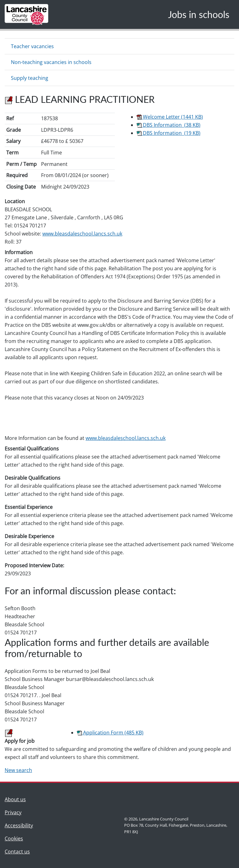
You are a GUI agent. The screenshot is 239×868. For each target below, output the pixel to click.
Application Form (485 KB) (110, 733)
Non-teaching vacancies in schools (51, 62)
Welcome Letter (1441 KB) (170, 117)
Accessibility (19, 825)
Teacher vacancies (32, 46)
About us (19, 799)
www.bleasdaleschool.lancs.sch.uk (82, 234)
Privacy (13, 812)
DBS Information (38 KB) (169, 125)
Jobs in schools (199, 14)
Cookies (14, 838)
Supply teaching (30, 78)
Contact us (19, 851)
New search (18, 770)
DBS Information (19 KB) (169, 133)
